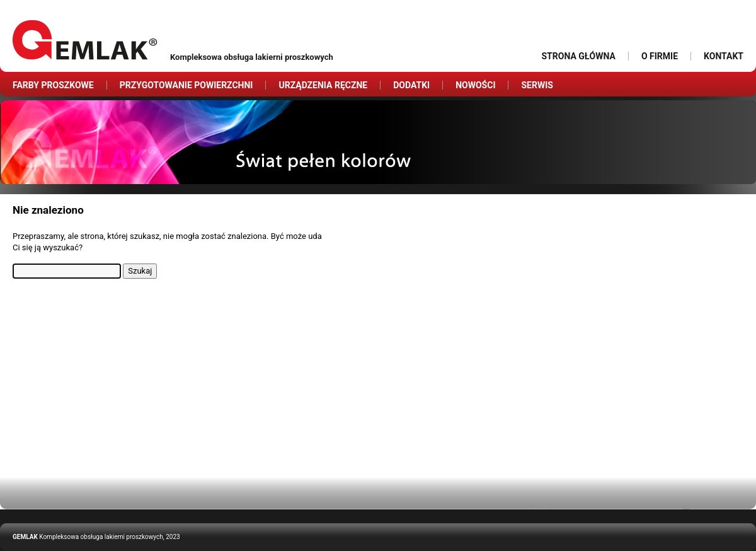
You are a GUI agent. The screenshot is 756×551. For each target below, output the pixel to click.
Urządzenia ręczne (323, 85)
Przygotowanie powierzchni (186, 85)
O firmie (660, 56)
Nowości (475, 85)
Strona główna (578, 56)
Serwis (537, 85)
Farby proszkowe (53, 85)
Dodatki (411, 85)
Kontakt (724, 56)
